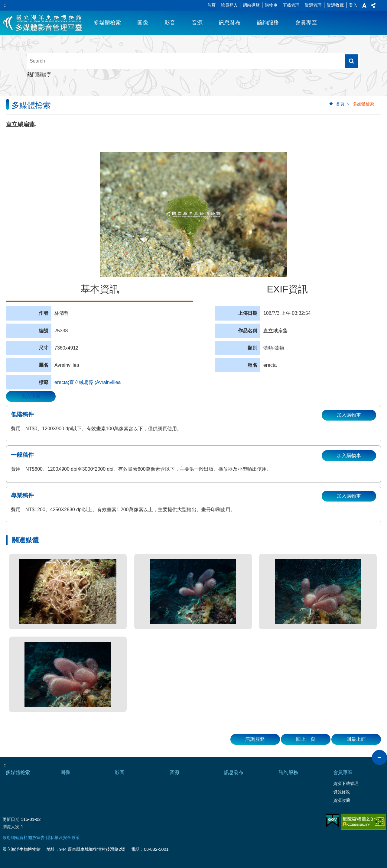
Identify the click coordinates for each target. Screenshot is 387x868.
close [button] (379, 757)
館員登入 (229, 5)
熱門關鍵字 (39, 74)
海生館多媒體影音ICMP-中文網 (43, 23)
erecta (61, 382)
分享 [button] (373, 5)
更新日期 (11, 819)
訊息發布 (230, 23)
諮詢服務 (268, 23)
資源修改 (342, 792)
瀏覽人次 (11, 827)
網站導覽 (251, 5)
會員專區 (306, 23)
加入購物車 (349, 415)
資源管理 (313, 5)
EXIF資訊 (287, 289)
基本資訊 (100, 289)
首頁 (211, 5)
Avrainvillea (109, 382)
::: (4, 5)
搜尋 (351, 61)
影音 (170, 23)
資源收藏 (335, 5)
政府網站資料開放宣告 (24, 837)
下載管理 (291, 5)
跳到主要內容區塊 (3, 3)
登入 (353, 5)
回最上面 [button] (356, 739)
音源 (197, 23)
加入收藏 (31, 396)
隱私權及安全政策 (63, 837)
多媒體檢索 (107, 23)
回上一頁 (306, 739)
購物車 (271, 5)
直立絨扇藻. (82, 382)
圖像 (143, 23)
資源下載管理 (346, 783)
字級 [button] (364, 5)
